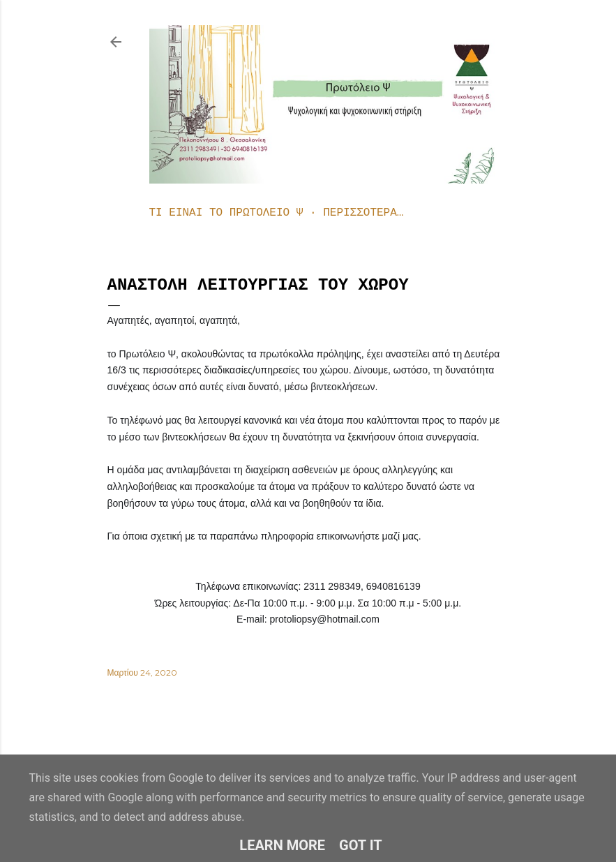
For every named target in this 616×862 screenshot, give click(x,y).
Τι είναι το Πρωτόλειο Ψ (226, 213)
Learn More (282, 845)
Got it (361, 845)
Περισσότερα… (363, 213)
